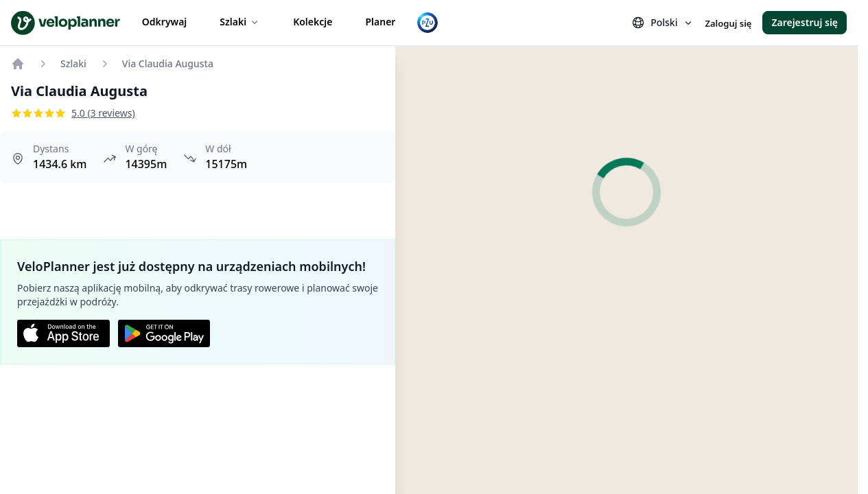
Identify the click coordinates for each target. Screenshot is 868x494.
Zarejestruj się (805, 22)
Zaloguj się (728, 23)
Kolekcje (313, 22)
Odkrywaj (165, 22)
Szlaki (240, 22)
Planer (380, 22)
